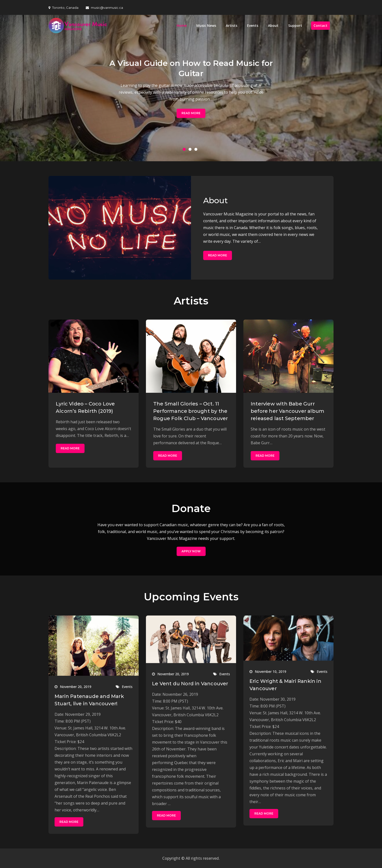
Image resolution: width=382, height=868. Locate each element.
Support (295, 25)
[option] (191, 88)
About (273, 25)
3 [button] (197, 150)
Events (253, 25)
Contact (320, 25)
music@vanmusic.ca (104, 8)
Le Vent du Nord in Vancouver (190, 684)
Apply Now (191, 551)
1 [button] (185, 150)
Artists (232, 25)
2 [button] (191, 150)
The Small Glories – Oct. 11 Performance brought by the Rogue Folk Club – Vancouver (191, 411)
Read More (191, 113)
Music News (206, 25)
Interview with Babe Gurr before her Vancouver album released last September (287, 411)
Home (182, 25)
